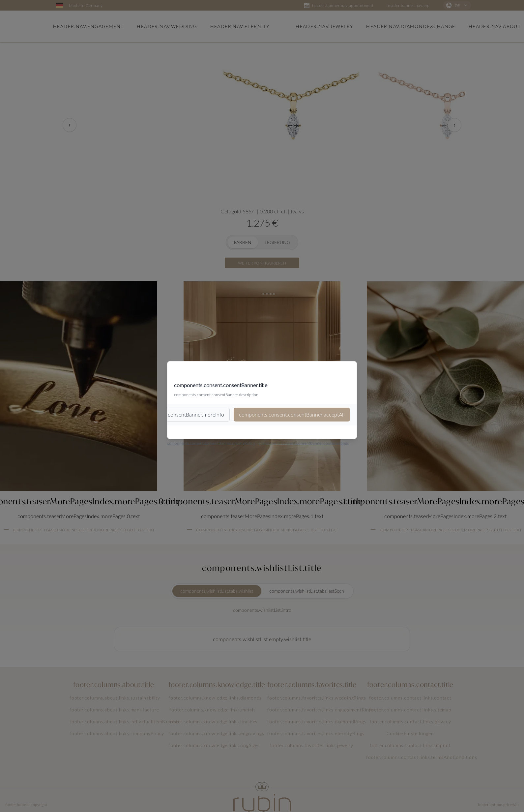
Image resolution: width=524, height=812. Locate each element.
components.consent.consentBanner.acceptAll (292, 414)
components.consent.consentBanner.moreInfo (171, 414)
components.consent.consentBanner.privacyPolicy (211, 443)
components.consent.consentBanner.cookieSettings (304, 443)
